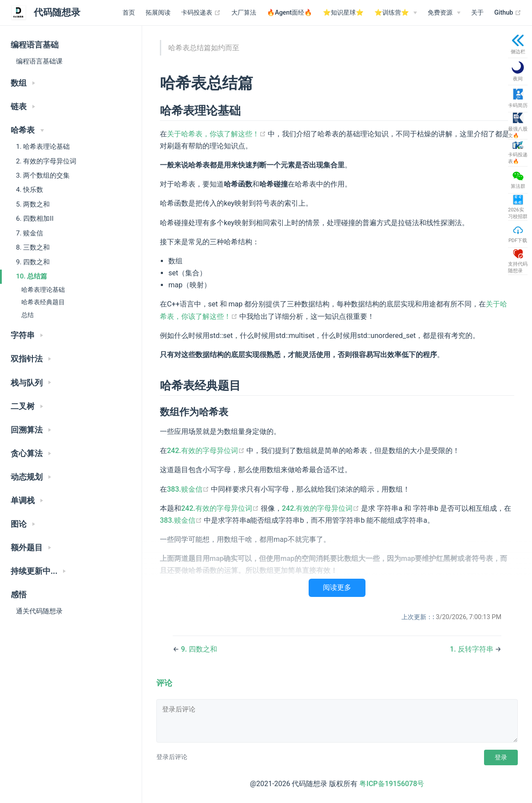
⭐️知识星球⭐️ (343, 13)
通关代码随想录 (39, 611)
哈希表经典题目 (43, 302)
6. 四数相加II (35, 219)
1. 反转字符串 (472, 649)
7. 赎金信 (30, 233)
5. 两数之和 (33, 204)
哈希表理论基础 (43, 290)
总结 (28, 315)
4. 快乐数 (30, 190)
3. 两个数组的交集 (43, 175)
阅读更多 (337, 587)
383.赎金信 (189, 489)
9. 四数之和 (33, 262)
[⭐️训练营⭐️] (396, 13)
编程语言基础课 (39, 61)
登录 (501, 757)
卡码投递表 (201, 13)
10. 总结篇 (32, 276)
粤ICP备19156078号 (392, 784)
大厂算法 (244, 13)
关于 (477, 13)
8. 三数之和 (33, 247)
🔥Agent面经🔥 (290, 13)
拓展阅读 (158, 13)
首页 (129, 13)
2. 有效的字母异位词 (46, 161)
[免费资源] (444, 13)
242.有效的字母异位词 (207, 451)
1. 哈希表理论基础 (43, 147)
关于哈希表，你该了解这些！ (217, 134)
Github (508, 13)
